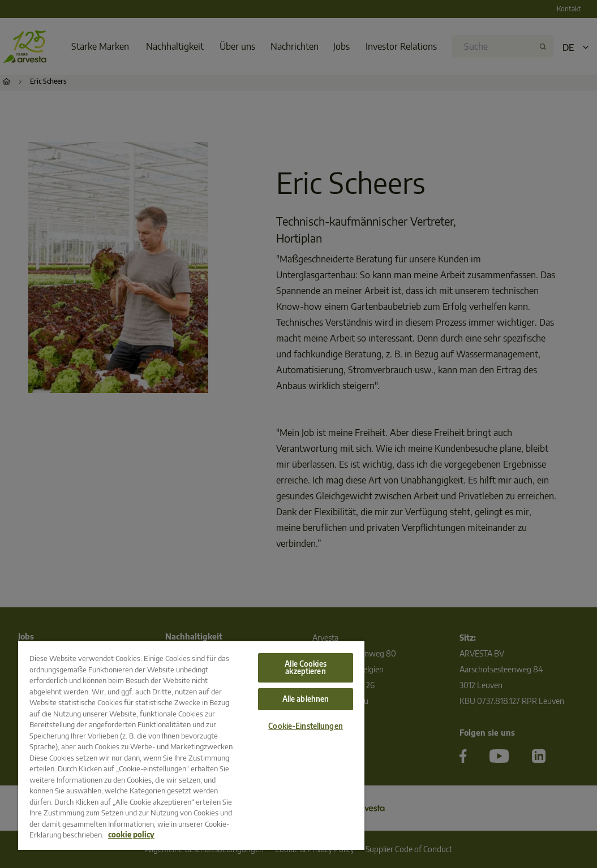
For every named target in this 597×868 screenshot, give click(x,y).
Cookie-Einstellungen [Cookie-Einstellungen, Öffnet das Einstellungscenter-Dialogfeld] (306, 726)
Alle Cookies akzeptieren (306, 668)
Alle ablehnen (306, 699)
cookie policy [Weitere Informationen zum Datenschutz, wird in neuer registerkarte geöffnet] (131, 835)
